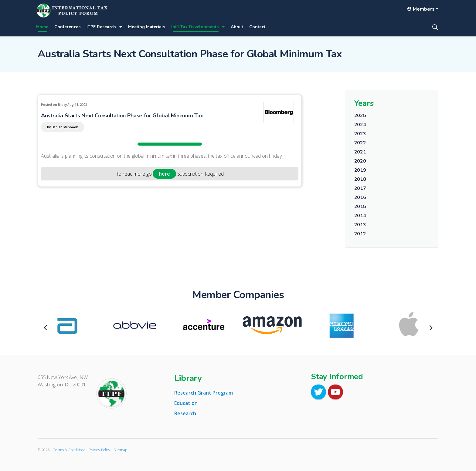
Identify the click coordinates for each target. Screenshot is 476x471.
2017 (360, 188)
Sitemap (120, 450)
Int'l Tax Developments (195, 27)
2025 (360, 116)
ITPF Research (101, 27)
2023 (360, 134)
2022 (360, 143)
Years (364, 103)
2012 (360, 234)
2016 (360, 197)
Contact (257, 27)
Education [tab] (186, 403)
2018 (360, 179)
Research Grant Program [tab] (204, 393)
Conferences (67, 27)
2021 (360, 152)
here (164, 174)
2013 (360, 225)
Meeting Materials (147, 27)
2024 (360, 125)
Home (42, 27)
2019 (360, 170)
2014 (360, 216)
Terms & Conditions (69, 450)
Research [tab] (185, 413)
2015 (360, 207)
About (237, 27)
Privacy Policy (99, 450)
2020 (360, 161)
